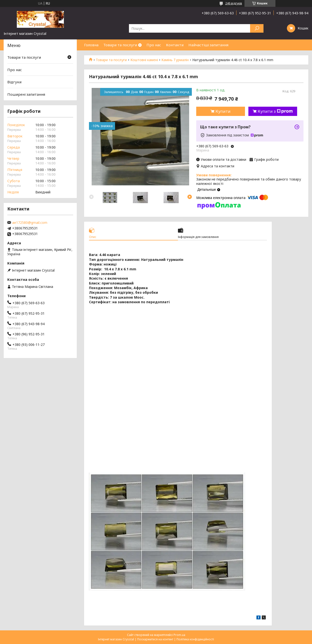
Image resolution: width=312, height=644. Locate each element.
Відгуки (14, 82)
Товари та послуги (120, 45)
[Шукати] (257, 28)
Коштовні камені (144, 60)
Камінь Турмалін (175, 60)
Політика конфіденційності (195, 639)
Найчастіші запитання (208, 45)
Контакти (175, 45)
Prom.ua (179, 635)
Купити (223, 111)
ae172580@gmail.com (30, 223)
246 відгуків (234, 3)
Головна (91, 45)
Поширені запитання (26, 94)
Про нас (154, 45)
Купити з (275, 111)
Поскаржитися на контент (155, 639)
